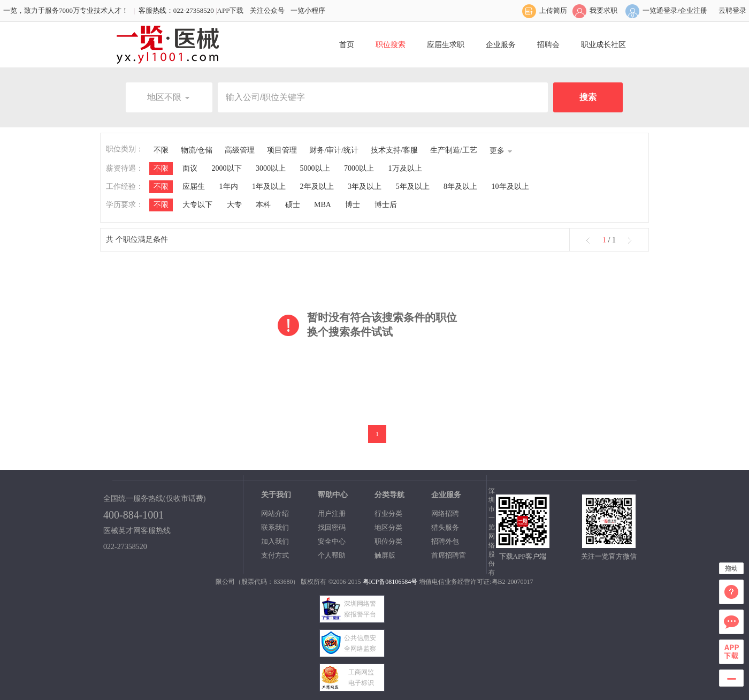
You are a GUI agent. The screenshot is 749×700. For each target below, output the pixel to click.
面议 (190, 168)
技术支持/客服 (394, 150)
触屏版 (385, 555)
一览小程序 (308, 10)
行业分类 (388, 513)
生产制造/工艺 (454, 150)
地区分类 (388, 527)
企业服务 (501, 45)
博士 (353, 205)
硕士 (293, 205)
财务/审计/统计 (334, 150)
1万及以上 (405, 168)
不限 (161, 150)
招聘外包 (445, 541)
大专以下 (197, 205)
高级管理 (240, 150)
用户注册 (332, 513)
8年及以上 (460, 187)
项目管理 (282, 150)
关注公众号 (267, 10)
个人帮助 (332, 555)
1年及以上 (269, 187)
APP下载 (231, 10)
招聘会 (548, 45)
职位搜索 (391, 45)
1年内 (229, 187)
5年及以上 (413, 187)
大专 (234, 205)
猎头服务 (445, 527)
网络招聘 (445, 513)
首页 (347, 45)
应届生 (194, 187)
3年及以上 (365, 187)
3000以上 (271, 168)
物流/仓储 (197, 150)
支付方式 (275, 555)
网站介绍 (275, 513)
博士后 (386, 205)
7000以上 (359, 168)
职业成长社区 (603, 45)
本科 (263, 205)
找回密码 (332, 527)
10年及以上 (510, 187)
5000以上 (315, 168)
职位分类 (388, 541)
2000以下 (227, 168)
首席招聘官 (449, 555)
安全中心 (332, 541)
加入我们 (275, 541)
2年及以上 (317, 187)
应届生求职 (446, 45)
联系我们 (275, 527)
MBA (323, 205)
